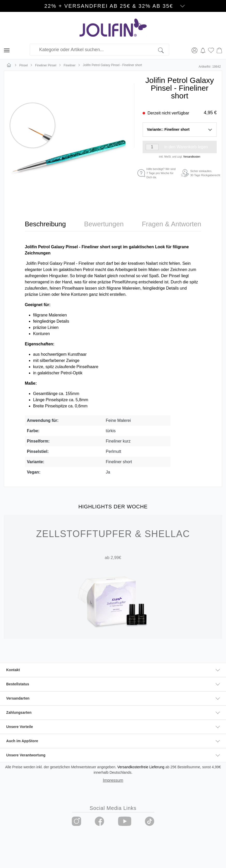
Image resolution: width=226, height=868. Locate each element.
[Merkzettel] (211, 50)
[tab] (45, 224)
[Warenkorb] (219, 50)
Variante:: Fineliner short (180, 130)
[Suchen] (164, 50)
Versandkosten (192, 157)
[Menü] (7, 50)
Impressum (113, 780)
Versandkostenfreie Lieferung (141, 767)
